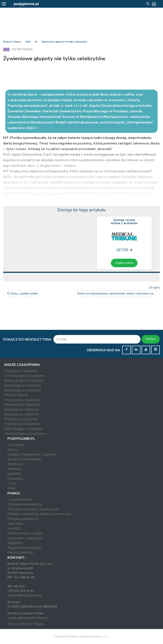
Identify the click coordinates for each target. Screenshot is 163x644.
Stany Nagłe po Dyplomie (23, 429)
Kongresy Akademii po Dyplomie (32, 455)
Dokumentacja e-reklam (25, 533)
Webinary (15, 469)
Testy (12, 483)
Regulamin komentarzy (24, 548)
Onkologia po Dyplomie (22, 414)
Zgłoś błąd (15, 524)
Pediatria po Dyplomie (21, 419)
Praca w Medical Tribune (26, 624)
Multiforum (16, 464)
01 (36, 42)
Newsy (13, 450)
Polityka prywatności (23, 519)
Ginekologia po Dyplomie (23, 385)
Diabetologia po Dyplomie (24, 381)
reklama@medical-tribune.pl (28, 618)
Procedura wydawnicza (24, 504)
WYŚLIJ (151, 339)
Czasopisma (16, 445)
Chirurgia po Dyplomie (21, 371)
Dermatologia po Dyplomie (25, 376)
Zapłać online (124, 263)
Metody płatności (20, 552)
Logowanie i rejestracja (25, 538)
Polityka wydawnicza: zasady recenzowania (39, 514)
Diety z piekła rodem (22, 293)
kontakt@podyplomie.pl (25, 595)
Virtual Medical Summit (25, 459)
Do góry (154, 287)
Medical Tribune (12, 42)
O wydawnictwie (20, 500)
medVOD (14, 474)
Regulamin (15, 543)
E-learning (15, 479)
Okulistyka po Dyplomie (22, 410)
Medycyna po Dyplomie (22, 400)
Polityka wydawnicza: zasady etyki (33, 509)
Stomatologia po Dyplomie (24, 434)
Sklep (12, 488)
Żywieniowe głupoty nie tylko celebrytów (64, 42)
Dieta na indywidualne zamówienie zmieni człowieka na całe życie (118, 293)
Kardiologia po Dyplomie (23, 390)
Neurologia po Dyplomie (22, 405)
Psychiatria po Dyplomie (22, 424)
